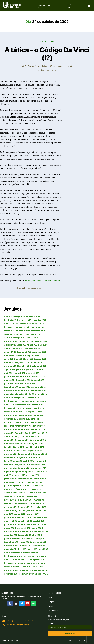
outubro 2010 (26, 507)
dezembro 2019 (38, 387)
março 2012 (10, 489)
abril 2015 (40, 447)
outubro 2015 (10, 443)
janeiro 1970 (40, 574)
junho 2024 (24, 334)
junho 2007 (32, 549)
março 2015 (10, 451)
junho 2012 (19, 486)
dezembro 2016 (38, 426)
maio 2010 (42, 510)
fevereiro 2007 (33, 553)
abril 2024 (9, 338)
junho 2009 (20, 524)
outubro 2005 (42, 570)
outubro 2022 (11, 355)
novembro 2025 (39, 320)
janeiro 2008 (25, 542)
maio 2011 (19, 500)
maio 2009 (31, 524)
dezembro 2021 (38, 362)
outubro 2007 (26, 546)
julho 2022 (34, 355)
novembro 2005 (27, 570)
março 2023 (20, 348)
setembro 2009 (25, 521)
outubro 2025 (11, 324)
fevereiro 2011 (11, 503)
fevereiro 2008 (11, 542)
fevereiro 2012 (23, 489)
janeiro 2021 (10, 377)
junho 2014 (9, 461)
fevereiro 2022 (11, 362)
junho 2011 (9, 500)
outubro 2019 (26, 391)
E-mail (51, 623)
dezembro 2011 (11, 493)
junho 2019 (31, 394)
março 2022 (41, 359)
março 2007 (20, 553)
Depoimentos (53, 611)
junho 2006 (20, 563)
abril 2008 (31, 539)
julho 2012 (9, 486)
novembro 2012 (39, 479)
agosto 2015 (37, 443)
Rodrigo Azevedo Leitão (38, 66)
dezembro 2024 (38, 331)
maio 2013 (42, 472)
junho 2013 (31, 472)
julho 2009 (9, 524)
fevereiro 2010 (33, 514)
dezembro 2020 (24, 377)
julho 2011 (35, 496)
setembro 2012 (24, 482)
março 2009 (10, 528)
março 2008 (42, 539)
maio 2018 (30, 408)
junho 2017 (9, 422)
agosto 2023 (10, 345)
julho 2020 (9, 384)
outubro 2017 (40, 415)
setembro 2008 (12, 535)
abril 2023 (9, 348)
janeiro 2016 (10, 440)
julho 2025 (9, 327)
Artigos (51, 602)
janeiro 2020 (25, 387)
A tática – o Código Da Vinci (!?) (47, 54)
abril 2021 (9, 373)
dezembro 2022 (24, 352)
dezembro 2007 (39, 542)
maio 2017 (20, 422)
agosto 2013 (10, 472)
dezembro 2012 (24, 479)
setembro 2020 (25, 380)
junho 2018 (19, 408)
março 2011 (39, 500)
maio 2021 (42, 370)
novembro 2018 (39, 401)
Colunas (51, 606)
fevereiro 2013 (32, 475)
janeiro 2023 (10, 352)
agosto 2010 (10, 510)
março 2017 (40, 422)
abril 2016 (9, 436)
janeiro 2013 (10, 479)
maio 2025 (30, 327)
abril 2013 (9, 475)
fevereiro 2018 (23, 412)
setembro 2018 (24, 405)
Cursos (51, 597)
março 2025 (10, 331)
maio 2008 (20, 539)
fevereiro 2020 (11, 387)
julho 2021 (21, 370)
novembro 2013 (12, 468)
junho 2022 (9, 359)
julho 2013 (21, 472)
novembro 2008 (27, 532)
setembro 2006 (25, 560)
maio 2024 (35, 334)
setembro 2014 (11, 458)
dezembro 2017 (12, 415)
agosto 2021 (10, 370)
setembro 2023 (42, 341)
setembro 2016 (39, 429)
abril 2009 (41, 524)
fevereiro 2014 (11, 465)
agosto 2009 (39, 521)
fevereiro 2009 (23, 528)
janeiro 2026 (10, 320)
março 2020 (30, 384)
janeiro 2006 (37, 567)
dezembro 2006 (24, 556)
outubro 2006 (11, 560)
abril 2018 (40, 408)
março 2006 (10, 567)
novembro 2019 (12, 391)
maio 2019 (42, 394)
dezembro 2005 (12, 570)
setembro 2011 (11, 496)
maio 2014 (20, 461)
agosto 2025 (38, 324)
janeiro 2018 (36, 412)
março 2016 (20, 436)
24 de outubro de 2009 (63, 66)
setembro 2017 (11, 419)
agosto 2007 (10, 549)
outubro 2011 (40, 493)
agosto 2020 (38, 380)
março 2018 (10, 412)
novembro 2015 (39, 440)
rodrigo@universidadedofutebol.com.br (42, 281)
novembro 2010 (12, 507)
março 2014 (40, 461)
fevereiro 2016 (32, 436)
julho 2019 (21, 394)
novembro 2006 (40, 556)
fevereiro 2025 (23, 331)
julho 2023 (21, 345)
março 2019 (20, 398)
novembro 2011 (26, 493)
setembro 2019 (39, 391)
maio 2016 (42, 433)
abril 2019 (9, 398)
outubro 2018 (10, 405)
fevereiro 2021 (32, 373)
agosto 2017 (24, 419)
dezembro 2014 (12, 454)
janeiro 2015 (36, 451)
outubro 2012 (10, 482)
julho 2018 (9, 408)
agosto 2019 (10, 394)
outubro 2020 (11, 380)
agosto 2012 (37, 482)
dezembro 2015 (24, 440)
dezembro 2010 (37, 503)
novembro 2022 (39, 352)
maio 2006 (31, 563)
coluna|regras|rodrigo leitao (30, 288)
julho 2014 (36, 458)
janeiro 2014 (24, 465)
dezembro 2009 (24, 517)
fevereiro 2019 (32, 398)
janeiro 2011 (24, 503)
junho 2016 (31, 433)
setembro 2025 (25, 324)
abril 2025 (40, 327)
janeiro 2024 (32, 338)
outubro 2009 (11, 521)
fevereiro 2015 (23, 451)
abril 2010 (9, 514)
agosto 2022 (23, 355)
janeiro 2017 (24, 426)
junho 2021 (31, 370)
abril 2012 (39, 486)
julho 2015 (9, 447)
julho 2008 (37, 535)
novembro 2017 (26, 415)
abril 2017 (29, 422)
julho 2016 (21, 433)
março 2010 (20, 514)
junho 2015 (19, 447)
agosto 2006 (39, 560)
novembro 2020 (39, 377)
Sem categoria (47, 42)
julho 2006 (9, 563)
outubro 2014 (41, 454)
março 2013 (20, 475)
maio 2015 (30, 447)
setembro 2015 (24, 443)
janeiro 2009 (37, 528)
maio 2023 (43, 345)
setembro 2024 (11, 334)
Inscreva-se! (70, 634)
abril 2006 (41, 563)
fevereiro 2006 (23, 567)
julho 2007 (22, 549)
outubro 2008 (42, 532)
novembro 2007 (12, 546)
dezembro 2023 (12, 341)
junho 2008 (10, 539)
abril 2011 (29, 500)
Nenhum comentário (48, 70)
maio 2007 (43, 549)
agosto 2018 (37, 405)
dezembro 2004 (27, 574)
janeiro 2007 (10, 556)
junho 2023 (32, 345)
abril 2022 (30, 359)
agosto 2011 (24, 496)
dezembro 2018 (24, 401)
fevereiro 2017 (11, 426)
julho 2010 (21, 510)
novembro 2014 (27, 454)
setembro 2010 (40, 507)
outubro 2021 (25, 366)
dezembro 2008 (12, 532)
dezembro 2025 (24, 320)
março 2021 (19, 373)
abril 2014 (30, 461)
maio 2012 (30, 486)
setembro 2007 (40, 546)
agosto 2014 (25, 458)
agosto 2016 (10, 433)
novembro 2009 (39, 517)
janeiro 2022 (24, 362)
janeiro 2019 (10, 401)
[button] (44, 6)
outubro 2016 (26, 429)
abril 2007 (9, 553)
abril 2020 (19, 384)
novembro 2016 (12, 429)
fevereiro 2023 (33, 348)
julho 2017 (35, 419)
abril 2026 (9, 317)
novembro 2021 (12, 366)
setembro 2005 (12, 574)
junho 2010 (32, 510)
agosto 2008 (25, 535)
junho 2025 (20, 327)
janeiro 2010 (10, 517)
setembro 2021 (39, 366)
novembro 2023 (27, 341)
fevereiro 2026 (33, 317)
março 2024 (20, 338)
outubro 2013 (26, 468)
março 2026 (20, 317)
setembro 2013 (39, 468)
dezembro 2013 (38, 465)
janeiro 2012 (36, 489)
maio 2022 (20, 359)
